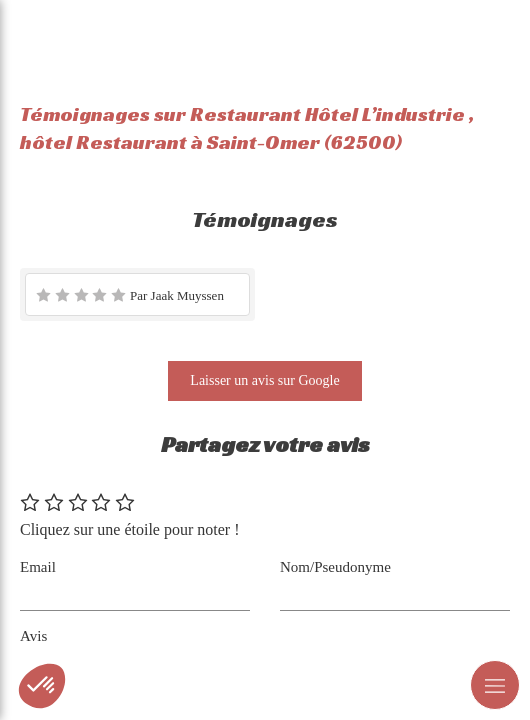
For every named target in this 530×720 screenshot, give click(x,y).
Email (38, 567)
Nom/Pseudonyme (335, 567)
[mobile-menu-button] (495, 685)
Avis (33, 636)
